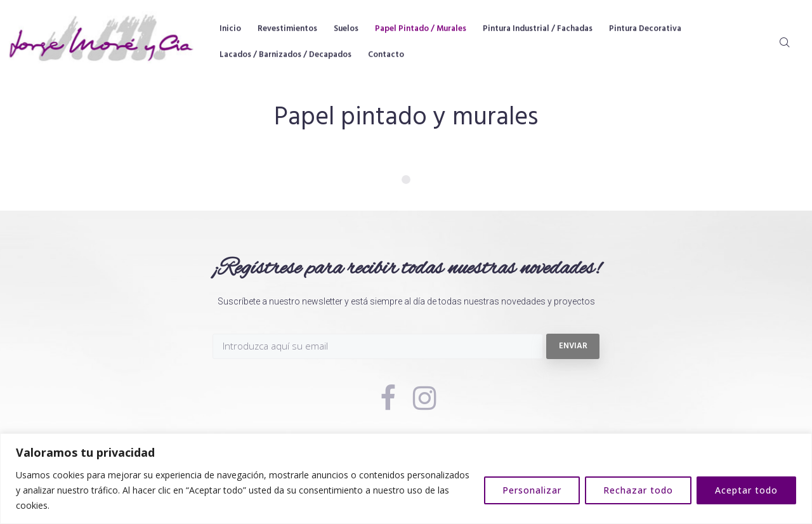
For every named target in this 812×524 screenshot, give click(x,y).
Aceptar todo (746, 490)
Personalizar (532, 490)
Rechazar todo (638, 490)
